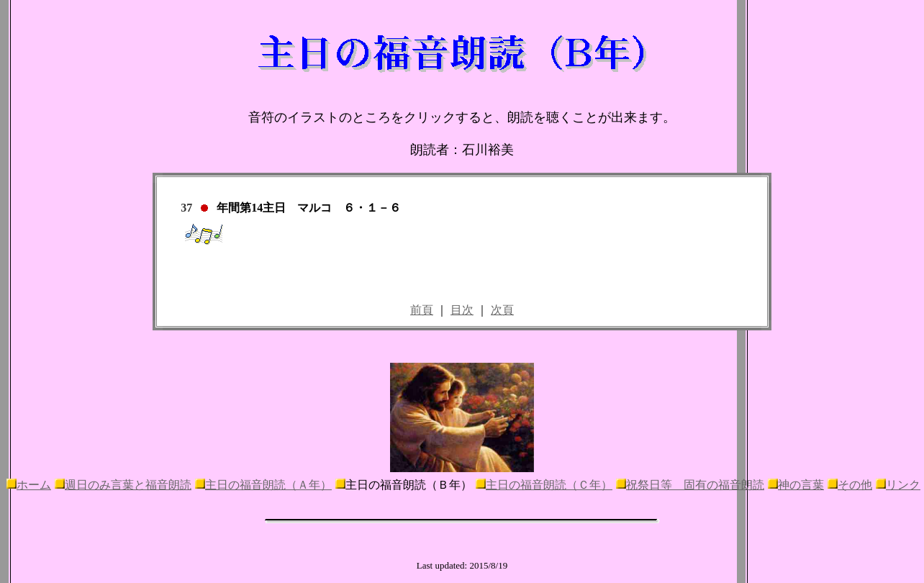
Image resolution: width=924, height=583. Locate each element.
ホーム (34, 485)
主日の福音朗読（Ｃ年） (549, 485)
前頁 (422, 310)
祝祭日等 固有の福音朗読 (695, 485)
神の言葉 (801, 485)
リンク (903, 485)
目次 (462, 310)
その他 (855, 485)
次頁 (502, 310)
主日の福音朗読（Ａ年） (268, 485)
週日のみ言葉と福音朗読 (128, 485)
